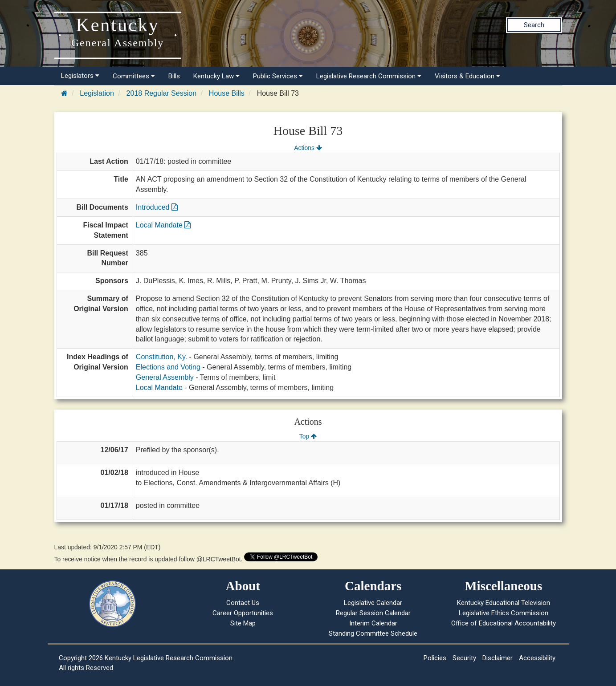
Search (534, 25)
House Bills (227, 93)
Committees (134, 76)
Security (464, 658)
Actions (308, 148)
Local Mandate (163, 225)
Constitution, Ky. (161, 357)
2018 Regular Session (161, 93)
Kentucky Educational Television (504, 603)
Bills (174, 76)
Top (308, 436)
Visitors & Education (467, 76)
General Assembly (165, 377)
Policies (435, 658)
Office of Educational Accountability (504, 623)
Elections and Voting (168, 367)
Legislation (97, 93)
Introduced (157, 207)
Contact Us (243, 603)
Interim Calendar (373, 623)
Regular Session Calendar (373, 613)
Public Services (278, 76)
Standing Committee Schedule (373, 633)
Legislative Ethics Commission (504, 613)
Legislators (80, 76)
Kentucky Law (216, 76)
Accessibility (537, 658)
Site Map (243, 623)
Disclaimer (498, 658)
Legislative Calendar (373, 603)
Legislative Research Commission (369, 76)
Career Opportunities (243, 613)
